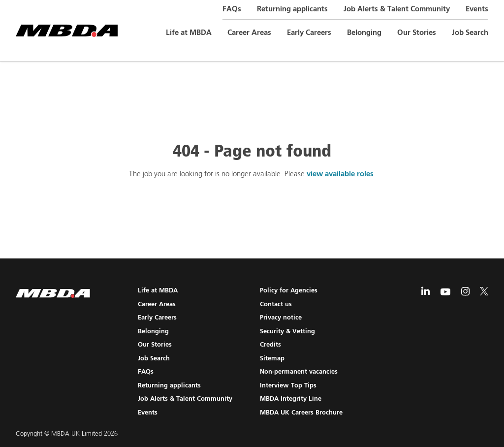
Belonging (364, 33)
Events (477, 9)
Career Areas (249, 33)
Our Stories (417, 33)
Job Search (470, 33)
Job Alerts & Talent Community (397, 9)
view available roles (340, 174)
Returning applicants (292, 9)
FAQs (232, 9)
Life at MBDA (189, 33)
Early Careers (309, 33)
